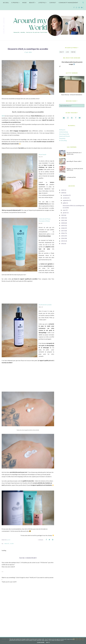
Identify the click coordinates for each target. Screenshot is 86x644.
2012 (63, 243)
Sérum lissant (42, 154)
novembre (66, 195)
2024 (63, 193)
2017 (63, 231)
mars (64, 210)
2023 (63, 215)
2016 (63, 233)
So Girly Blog (63, 140)
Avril (3, 116)
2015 (63, 236)
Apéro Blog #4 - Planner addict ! (74, 161)
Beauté (7, 544)
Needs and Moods (64, 136)
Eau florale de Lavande (45, 305)
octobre (65, 198)
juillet (64, 203)
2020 (63, 223)
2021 (63, 220)
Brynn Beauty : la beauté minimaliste (72, 95)
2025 (63, 190)
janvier (65, 213)
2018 (63, 228)
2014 (63, 238)
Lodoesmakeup (64, 132)
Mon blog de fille (64, 134)
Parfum (73, 52)
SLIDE (12, 544)
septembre (66, 200)
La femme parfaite (71, 177)
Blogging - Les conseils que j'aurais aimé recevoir (75, 169)
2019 (63, 225)
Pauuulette (62, 138)
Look (67, 52)
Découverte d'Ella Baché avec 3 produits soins (74, 153)
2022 (63, 218)
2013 (63, 241)
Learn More (41, 642)
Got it (48, 642)
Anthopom (62, 130)
